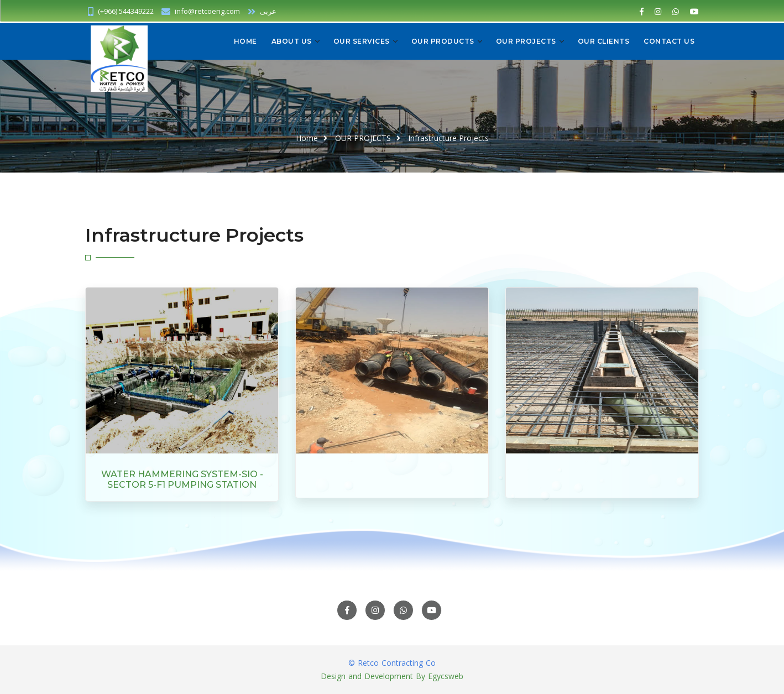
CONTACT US (669, 41)
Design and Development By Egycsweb (392, 676)
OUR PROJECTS (526, 41)
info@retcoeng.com (207, 11)
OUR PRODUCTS (443, 41)
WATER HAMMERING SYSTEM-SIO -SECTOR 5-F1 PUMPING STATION (182, 479)
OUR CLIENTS (604, 41)
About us (292, 41)
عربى (262, 11)
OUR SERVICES (362, 41)
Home (245, 41)
